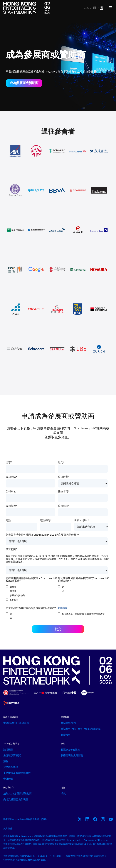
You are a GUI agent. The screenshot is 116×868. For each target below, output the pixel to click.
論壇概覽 (8, 750)
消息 (63, 794)
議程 (6, 761)
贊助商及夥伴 (11, 767)
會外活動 (8, 779)
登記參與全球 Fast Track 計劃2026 (81, 729)
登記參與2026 (69, 723)
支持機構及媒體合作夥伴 (17, 773)
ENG (86, 8)
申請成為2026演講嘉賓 (16, 723)
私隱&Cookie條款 (70, 750)
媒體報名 (66, 735)
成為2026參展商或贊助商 (17, 794)
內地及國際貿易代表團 (16, 799)
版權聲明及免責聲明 (72, 755)
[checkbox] (31, 593)
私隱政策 (63, 608)
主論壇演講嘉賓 (12, 755)
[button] (111, 8)
